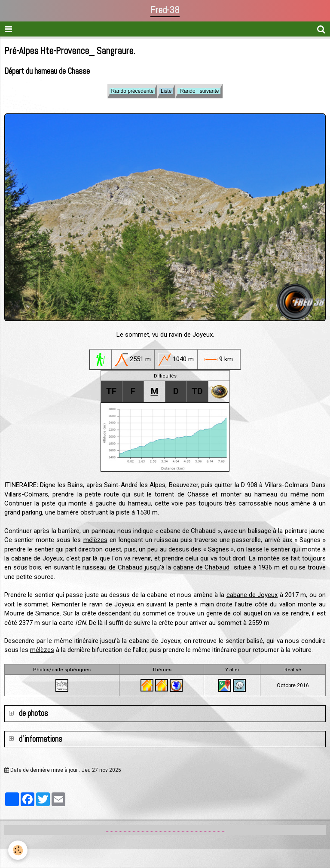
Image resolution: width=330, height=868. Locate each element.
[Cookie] (18, 850)
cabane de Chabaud (201, 567)
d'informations (40, 739)
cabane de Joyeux (252, 595)
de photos (33, 713)
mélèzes (95, 540)
